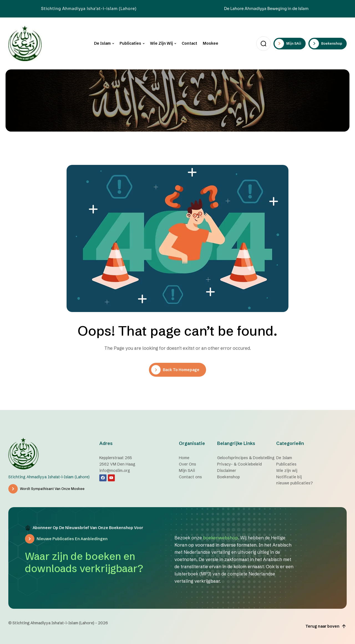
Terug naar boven (326, 626)
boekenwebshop (220, 538)
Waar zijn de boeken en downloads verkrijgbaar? (84, 562)
